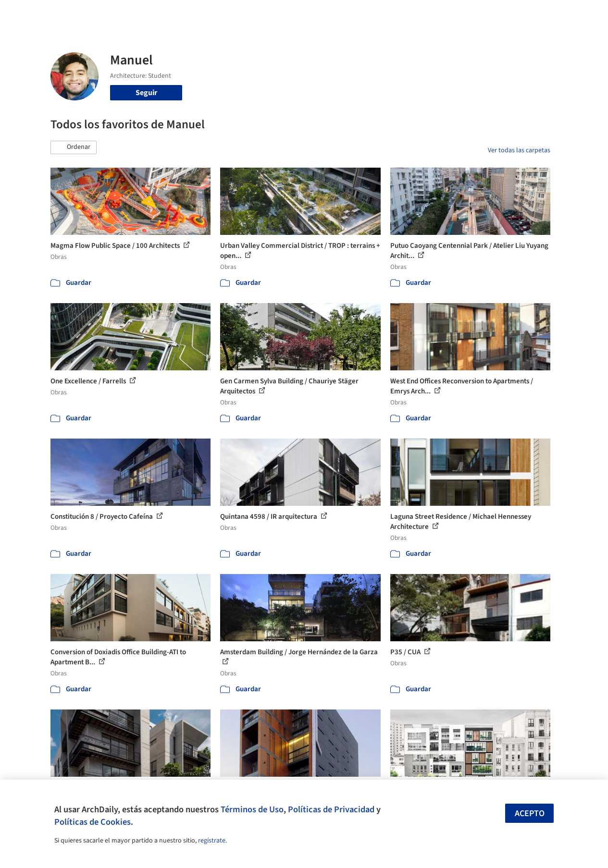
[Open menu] (578, 13)
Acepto (530, 813)
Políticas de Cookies (93, 822)
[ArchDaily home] (31, 13)
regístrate (212, 841)
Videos (414, 13)
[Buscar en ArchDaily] (150, 13)
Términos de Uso (252, 809)
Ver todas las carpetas (519, 150)
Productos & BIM (334, 13)
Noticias (382, 13)
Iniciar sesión (466, 13)
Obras (249, 13)
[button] (74, 147)
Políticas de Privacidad (331, 809)
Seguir (146, 93)
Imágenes (283, 13)
